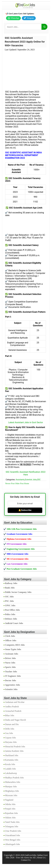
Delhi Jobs (10, 729)
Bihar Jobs (10, 715)
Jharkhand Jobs (12, 755)
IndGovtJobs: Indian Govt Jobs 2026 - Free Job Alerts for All (27, 856)
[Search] (44, 27)
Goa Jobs (9, 733)
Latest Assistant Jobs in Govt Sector (25, 422)
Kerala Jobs (10, 764)
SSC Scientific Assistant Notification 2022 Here (26, 473)
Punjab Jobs (10, 809)
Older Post (19, 483)
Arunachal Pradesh (13, 711)
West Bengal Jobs (13, 840)
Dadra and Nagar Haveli (16, 720)
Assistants (20, 480)
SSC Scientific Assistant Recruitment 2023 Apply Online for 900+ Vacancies (25, 42)
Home (27, 483)
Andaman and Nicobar (15, 702)
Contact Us (26, 860)
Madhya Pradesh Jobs (14, 778)
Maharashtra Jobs (13, 782)
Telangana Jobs (12, 826)
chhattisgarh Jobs (13, 844)
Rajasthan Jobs (12, 813)
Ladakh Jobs (10, 769)
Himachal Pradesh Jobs (15, 747)
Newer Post (10, 483)
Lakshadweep (11, 773)
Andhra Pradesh (12, 707)
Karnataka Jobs (12, 760)
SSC (39, 480)
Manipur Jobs (11, 787)
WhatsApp (13, 18)
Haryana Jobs (11, 742)
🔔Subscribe (25, 510)
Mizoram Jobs (11, 795)
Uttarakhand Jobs (13, 835)
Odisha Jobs (10, 804)
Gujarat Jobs (10, 738)
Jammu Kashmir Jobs (14, 751)
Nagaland (9, 800)
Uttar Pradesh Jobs (13, 831)
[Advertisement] (26, 69)
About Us (41, 858)
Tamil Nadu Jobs (12, 822)
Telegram (29, 18)
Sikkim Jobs (10, 818)
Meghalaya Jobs (12, 791)
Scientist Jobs (31, 480)
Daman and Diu (12, 724)
